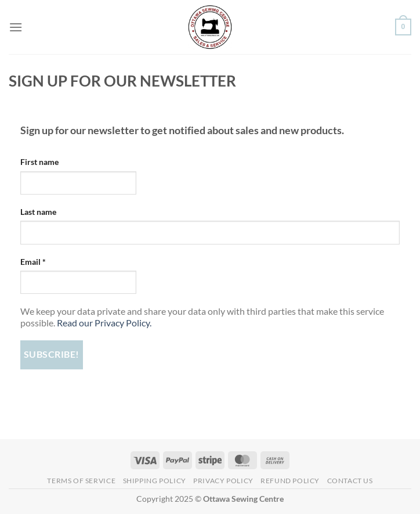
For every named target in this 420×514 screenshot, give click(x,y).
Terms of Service (81, 481)
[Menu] (16, 27)
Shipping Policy (155, 481)
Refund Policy (290, 481)
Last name (38, 212)
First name (39, 162)
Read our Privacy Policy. (104, 323)
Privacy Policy (223, 481)
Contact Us (350, 481)
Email (33, 262)
